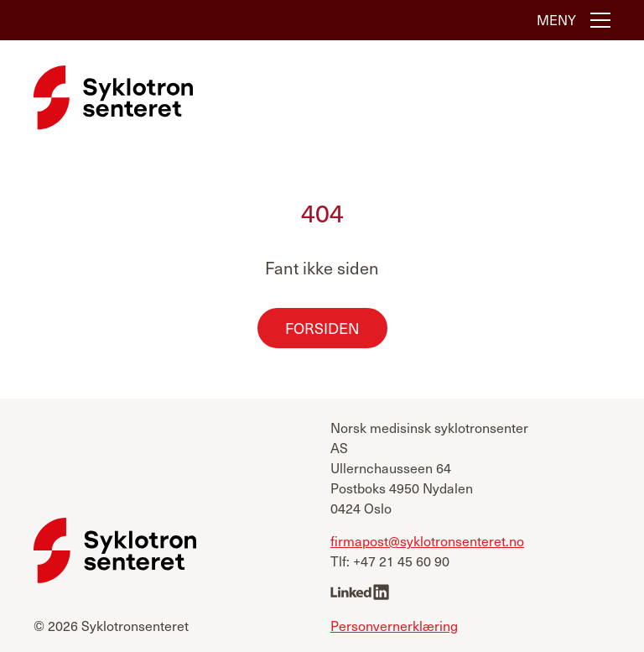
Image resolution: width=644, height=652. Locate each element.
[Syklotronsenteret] (113, 97)
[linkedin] (360, 594)
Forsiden (322, 328)
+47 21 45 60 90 (401, 561)
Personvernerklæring (394, 625)
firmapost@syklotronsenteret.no (427, 541)
